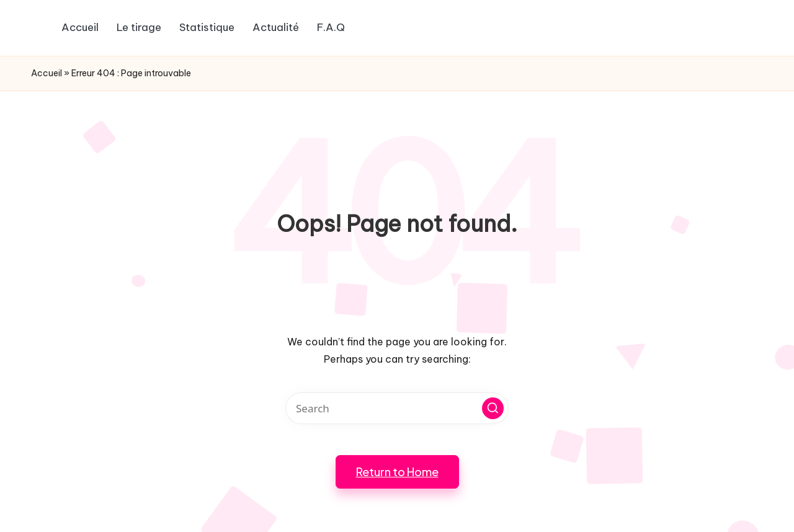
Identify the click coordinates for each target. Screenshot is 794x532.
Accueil (47, 73)
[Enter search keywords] (397, 408)
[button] (493, 408)
